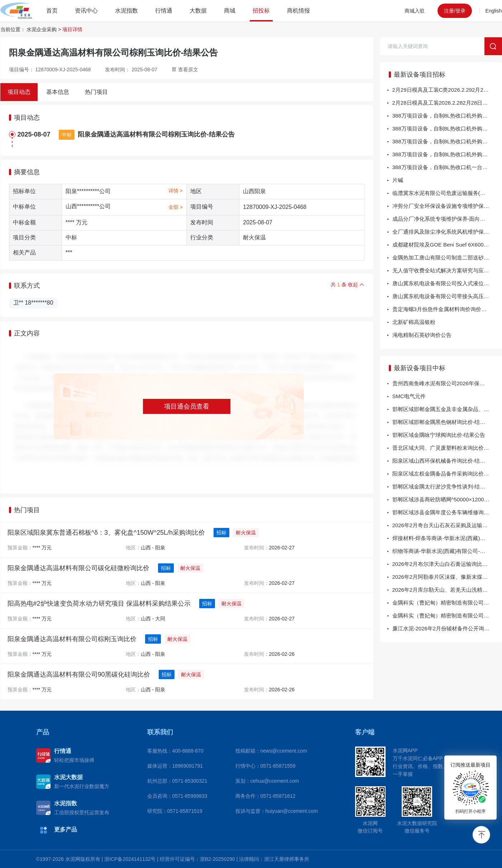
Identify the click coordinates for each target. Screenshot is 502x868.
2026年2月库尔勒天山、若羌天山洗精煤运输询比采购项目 (447, 590)
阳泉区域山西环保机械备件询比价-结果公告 (444, 461)
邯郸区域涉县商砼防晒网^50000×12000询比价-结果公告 (447, 499)
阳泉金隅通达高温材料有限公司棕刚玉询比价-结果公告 (156, 134)
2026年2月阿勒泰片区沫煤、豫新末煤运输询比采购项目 (447, 577)
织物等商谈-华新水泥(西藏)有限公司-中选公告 (447, 551)
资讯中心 (86, 11)
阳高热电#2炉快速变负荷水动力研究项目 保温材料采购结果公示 (99, 604)
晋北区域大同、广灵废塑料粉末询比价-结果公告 (447, 448)
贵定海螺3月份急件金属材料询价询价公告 (442, 309)
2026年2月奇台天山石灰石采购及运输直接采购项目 (447, 525)
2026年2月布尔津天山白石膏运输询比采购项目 (447, 564)
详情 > (176, 191)
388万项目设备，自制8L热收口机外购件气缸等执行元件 (447, 141)
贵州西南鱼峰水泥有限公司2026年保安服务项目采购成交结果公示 (447, 383)
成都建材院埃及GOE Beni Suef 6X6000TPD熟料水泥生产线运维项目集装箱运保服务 (447, 245)
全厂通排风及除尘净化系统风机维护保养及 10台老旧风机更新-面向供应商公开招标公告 (447, 232)
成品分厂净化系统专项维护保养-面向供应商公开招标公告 (447, 219)
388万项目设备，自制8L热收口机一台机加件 (446, 167)
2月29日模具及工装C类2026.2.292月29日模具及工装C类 (447, 90)
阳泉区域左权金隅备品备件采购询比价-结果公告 (447, 474)
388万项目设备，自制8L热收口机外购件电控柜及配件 (447, 116)
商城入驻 (415, 11)
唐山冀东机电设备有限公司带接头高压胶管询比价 (447, 296)
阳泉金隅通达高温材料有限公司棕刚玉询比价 (72, 639)
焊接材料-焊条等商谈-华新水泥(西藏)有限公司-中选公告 (447, 538)
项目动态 (19, 92)
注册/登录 (455, 11)
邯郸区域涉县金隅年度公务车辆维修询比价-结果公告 (447, 512)
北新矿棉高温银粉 (414, 322)
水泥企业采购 (42, 29)
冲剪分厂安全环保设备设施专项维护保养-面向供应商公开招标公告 (447, 206)
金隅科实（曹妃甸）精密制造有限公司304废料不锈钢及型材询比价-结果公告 (447, 616)
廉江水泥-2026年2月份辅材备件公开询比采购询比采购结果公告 (447, 628)
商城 (230, 11)
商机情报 (298, 11)
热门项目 (96, 92)
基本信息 (58, 92)
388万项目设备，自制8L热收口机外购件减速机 (447, 128)
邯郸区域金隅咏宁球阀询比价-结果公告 (439, 435)
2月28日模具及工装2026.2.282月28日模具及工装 (447, 103)
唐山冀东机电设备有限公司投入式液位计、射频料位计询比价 (447, 283)
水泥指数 (126, 11)
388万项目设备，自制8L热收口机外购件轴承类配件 (447, 154)
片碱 (398, 180)
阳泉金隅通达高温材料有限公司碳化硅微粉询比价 (78, 568)
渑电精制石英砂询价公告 (422, 335)
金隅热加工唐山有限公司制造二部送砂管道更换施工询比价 (447, 257)
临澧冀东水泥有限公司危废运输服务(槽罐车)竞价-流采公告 (447, 193)
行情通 (164, 11)
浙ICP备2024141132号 (130, 859)
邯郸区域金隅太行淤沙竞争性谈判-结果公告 (444, 487)
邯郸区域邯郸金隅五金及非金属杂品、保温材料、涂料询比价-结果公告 (447, 409)
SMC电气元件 (409, 396)
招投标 (261, 11)
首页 (52, 11)
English (494, 11)
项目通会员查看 (187, 406)
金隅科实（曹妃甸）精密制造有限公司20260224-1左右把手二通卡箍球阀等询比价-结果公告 (447, 603)
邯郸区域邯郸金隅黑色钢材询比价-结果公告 (444, 422)
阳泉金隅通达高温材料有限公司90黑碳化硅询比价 (79, 674)
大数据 (198, 11)
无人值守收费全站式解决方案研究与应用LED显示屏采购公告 (447, 270)
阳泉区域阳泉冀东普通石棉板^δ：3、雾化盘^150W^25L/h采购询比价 (106, 533)
